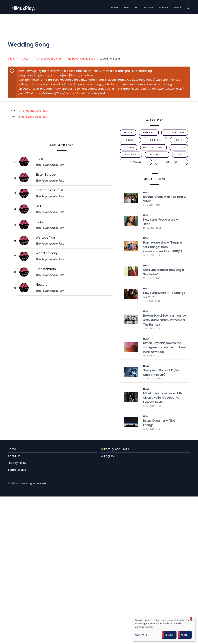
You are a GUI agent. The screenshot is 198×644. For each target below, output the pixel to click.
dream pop (149, 133)
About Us (14, 456)
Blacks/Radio (46, 269)
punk (180, 155)
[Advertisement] (100, 26)
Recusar (169, 635)
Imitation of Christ (49, 190)
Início (11, 59)
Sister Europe (46, 174)
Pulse (40, 222)
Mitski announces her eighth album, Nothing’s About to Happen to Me (162, 398)
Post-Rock (179, 147)
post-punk (128, 147)
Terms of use (17, 470)
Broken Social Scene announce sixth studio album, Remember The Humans (165, 320)
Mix (137, 8)
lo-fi (179, 140)
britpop (128, 133)
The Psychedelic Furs (47, 59)
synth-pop (171, 162)
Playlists (149, 8)
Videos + (164, 8)
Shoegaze (136, 162)
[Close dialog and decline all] (193, 619)
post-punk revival (153, 147)
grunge (130, 140)
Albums (178, 8)
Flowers (41, 285)
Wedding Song (47, 253)
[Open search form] (188, 8)
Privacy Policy (17, 463)
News (127, 8)
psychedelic (157, 155)
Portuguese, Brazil (115, 449)
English (107, 456)
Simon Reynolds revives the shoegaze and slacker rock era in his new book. (165, 348)
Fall (38, 206)
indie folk (155, 140)
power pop (131, 155)
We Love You (45, 237)
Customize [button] (141, 635)
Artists (114, 8)
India (39, 159)
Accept (185, 635)
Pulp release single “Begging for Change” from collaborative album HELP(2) (163, 247)
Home (12, 449)
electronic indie (175, 133)
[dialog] (164, 629)
